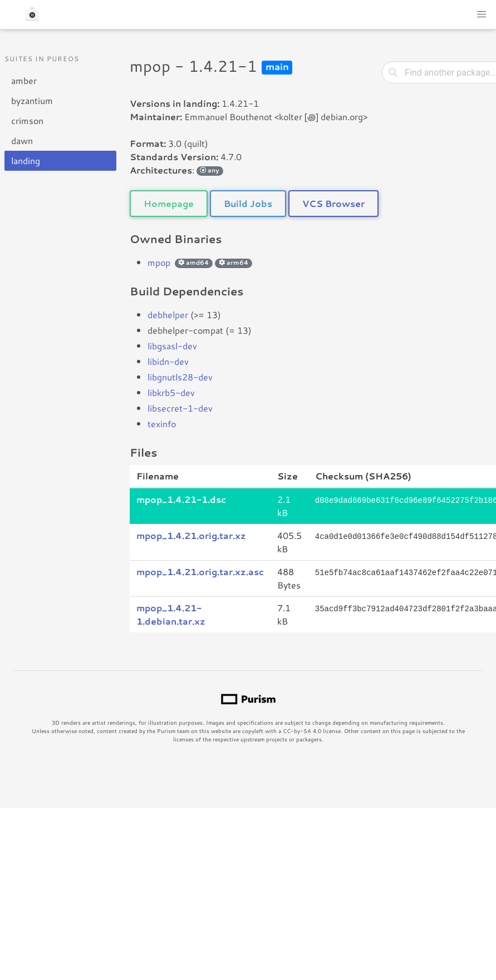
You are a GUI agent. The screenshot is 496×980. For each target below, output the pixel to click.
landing (26, 160)
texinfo (162, 424)
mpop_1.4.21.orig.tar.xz (191, 535)
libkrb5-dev (171, 392)
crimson (27, 120)
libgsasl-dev (172, 346)
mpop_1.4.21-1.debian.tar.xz (171, 614)
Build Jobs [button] (248, 203)
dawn (22, 140)
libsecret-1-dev (180, 408)
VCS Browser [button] (333, 203)
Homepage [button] (169, 203)
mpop (159, 262)
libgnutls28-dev (180, 377)
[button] (482, 14)
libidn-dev (168, 361)
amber (24, 80)
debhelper (168, 315)
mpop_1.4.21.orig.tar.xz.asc (200, 571)
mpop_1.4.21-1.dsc (181, 499)
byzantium (32, 100)
